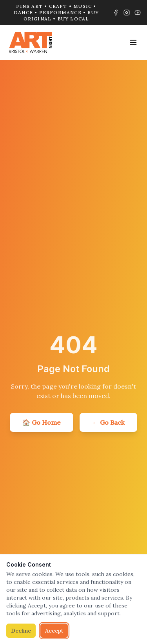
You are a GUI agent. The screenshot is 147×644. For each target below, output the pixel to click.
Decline (21, 631)
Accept (54, 631)
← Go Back (108, 422)
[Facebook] (116, 13)
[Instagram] (127, 13)
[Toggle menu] (133, 42)
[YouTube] (138, 13)
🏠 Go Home (42, 422)
